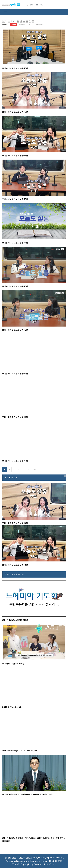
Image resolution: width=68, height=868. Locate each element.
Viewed (22, 24)
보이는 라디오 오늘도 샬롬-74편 (15, 243)
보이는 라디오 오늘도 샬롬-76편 (15, 156)
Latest (13, 24)
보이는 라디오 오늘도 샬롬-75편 (15, 199)
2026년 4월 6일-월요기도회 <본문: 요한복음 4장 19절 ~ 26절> (27, 794)
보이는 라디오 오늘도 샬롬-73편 (15, 286)
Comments (39, 24)
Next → (36, 470)
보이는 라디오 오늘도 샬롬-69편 (15, 461)
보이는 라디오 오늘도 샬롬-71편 (15, 374)
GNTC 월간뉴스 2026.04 (12, 707)
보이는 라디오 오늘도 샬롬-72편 (15, 330)
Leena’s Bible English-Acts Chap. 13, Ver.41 (21, 751)
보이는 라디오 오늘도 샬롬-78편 (15, 68)
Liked (30, 24)
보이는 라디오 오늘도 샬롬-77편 (15, 112)
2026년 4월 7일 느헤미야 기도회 (15, 620)
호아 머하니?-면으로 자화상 (13, 664)
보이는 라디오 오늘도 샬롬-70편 (15, 417)
